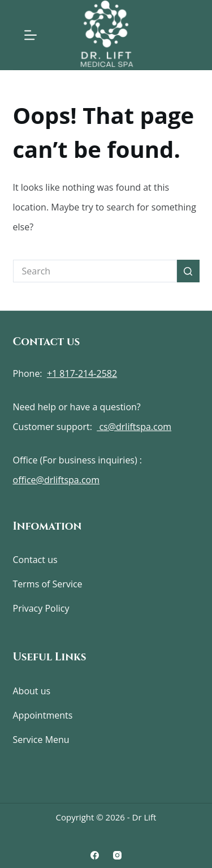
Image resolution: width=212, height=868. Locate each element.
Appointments (43, 715)
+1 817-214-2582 (82, 373)
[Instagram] (117, 855)
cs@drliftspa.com (134, 427)
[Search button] (188, 271)
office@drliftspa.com (57, 480)
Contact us (35, 560)
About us (32, 691)
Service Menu (41, 740)
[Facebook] (95, 855)
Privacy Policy (41, 608)
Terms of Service (48, 584)
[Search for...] (95, 271)
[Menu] (31, 35)
